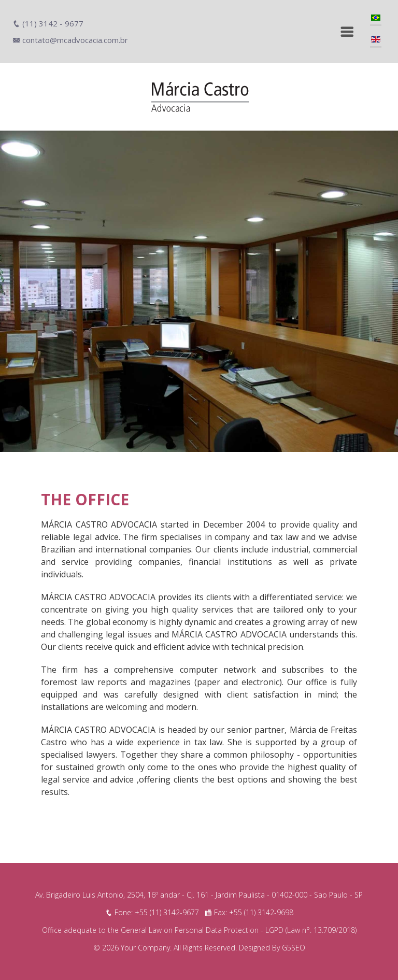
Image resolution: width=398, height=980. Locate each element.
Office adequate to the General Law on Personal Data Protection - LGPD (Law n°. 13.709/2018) (199, 930)
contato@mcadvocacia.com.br (70, 40)
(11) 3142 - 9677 (48, 23)
